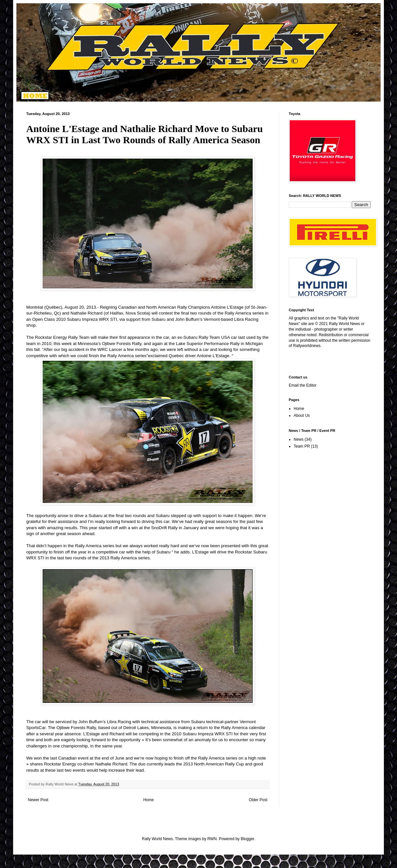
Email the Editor (303, 385)
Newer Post (38, 800)
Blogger (248, 839)
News (299, 439)
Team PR (302, 446)
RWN (212, 839)
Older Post (258, 800)
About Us (302, 415)
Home (149, 800)
